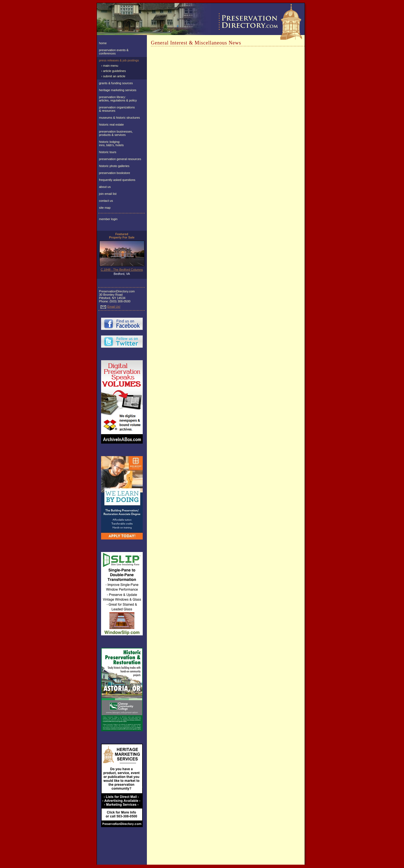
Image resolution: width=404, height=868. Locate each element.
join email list (108, 194)
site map (105, 208)
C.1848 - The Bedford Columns (122, 270)
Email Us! (111, 307)
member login (108, 219)
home (103, 43)
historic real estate (111, 125)
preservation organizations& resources (117, 109)
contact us (106, 201)
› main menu (110, 66)
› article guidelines (114, 71)
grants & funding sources (116, 83)
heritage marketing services (118, 90)
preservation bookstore (115, 173)
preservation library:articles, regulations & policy (118, 99)
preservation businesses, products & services (116, 133)
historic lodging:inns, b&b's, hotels (111, 143)
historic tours (108, 152)
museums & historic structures (120, 118)
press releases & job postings (119, 60)
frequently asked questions (117, 180)
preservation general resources (120, 159)
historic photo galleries (114, 166)
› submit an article (113, 76)
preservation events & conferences (114, 52)
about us (105, 187)
